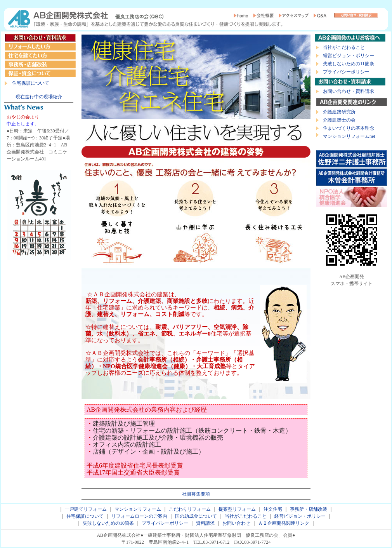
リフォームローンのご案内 (139, 516)
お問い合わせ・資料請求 (349, 91)
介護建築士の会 (339, 120)
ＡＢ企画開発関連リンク (284, 523)
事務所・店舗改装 (309, 509)
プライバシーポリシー (346, 72)
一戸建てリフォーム (86, 509)
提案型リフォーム (237, 509)
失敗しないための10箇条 (108, 523)
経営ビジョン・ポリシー (349, 56)
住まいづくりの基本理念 (349, 128)
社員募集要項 (196, 494)
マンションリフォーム (138, 509)
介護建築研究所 (339, 112)
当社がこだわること (344, 47)
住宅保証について (31, 83)
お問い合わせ (236, 523)
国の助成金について (196, 516)
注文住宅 (273, 509)
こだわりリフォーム (190, 509)
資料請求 (205, 523)
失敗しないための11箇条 (349, 64)
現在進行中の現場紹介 (39, 97)
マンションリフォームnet (349, 136)
